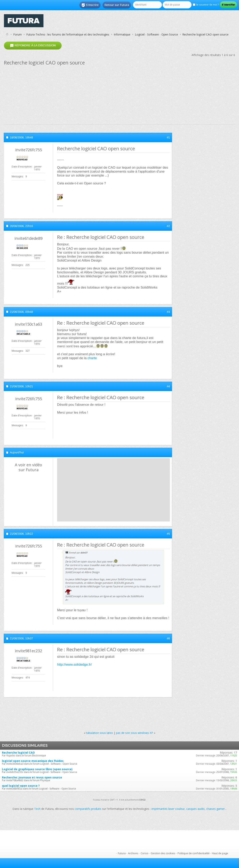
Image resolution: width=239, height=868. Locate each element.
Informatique (122, 34)
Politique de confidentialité (194, 853)
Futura (122, 853)
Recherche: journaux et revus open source (32, 777)
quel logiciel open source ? (21, 786)
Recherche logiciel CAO (18, 753)
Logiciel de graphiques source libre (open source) (37, 769)
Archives (133, 853)
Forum (17, 34)
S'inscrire (90, 5)
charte (92, 358)
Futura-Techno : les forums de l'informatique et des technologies (68, 34)
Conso (144, 853)
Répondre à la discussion (33, 45)
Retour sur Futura (117, 5)
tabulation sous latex (99, 733)
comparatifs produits (88, 809)
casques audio (195, 809)
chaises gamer (215, 809)
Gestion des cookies (163, 853)
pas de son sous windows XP (135, 733)
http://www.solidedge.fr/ (74, 665)
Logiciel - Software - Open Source (156, 34)
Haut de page (220, 853)
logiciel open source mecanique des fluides (33, 761)
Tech (37, 809)
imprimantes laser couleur (168, 809)
